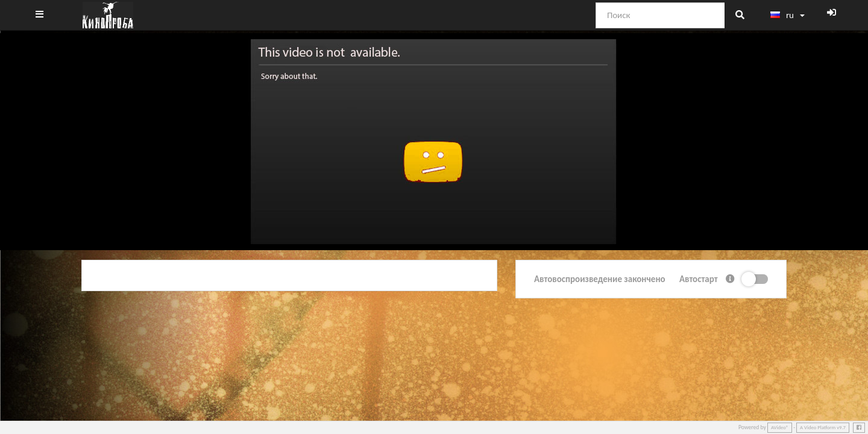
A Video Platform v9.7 (823, 427)
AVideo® (780, 427)
